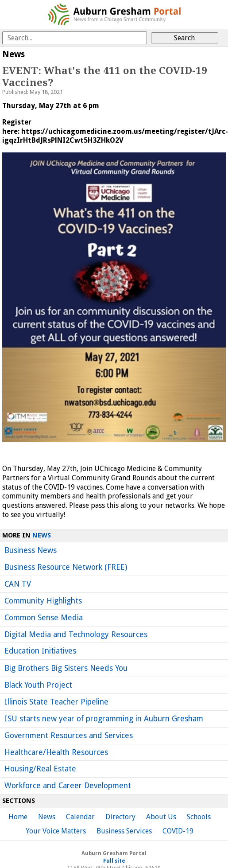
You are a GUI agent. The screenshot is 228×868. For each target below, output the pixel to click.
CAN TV (18, 584)
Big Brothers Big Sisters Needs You (66, 668)
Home (18, 817)
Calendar (80, 817)
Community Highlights (43, 601)
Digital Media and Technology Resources (76, 634)
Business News (31, 550)
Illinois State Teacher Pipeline (56, 702)
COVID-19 (178, 831)
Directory (120, 817)
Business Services (124, 831)
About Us (161, 817)
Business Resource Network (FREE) (66, 567)
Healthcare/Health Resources (56, 752)
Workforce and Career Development (68, 786)
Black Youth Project (38, 685)
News (42, 535)
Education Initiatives (40, 651)
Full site (114, 861)
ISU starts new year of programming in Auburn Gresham (104, 719)
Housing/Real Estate (40, 769)
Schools (199, 817)
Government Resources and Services (69, 736)
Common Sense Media (44, 618)
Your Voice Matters (56, 831)
